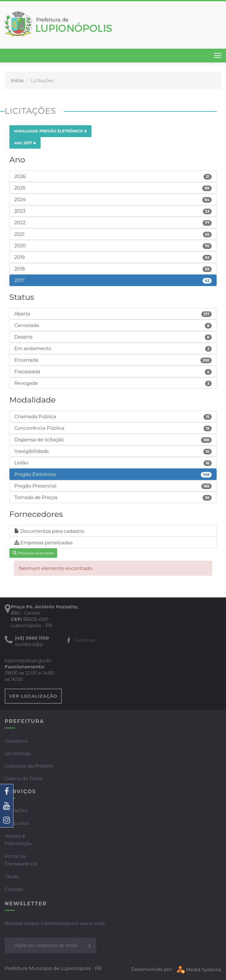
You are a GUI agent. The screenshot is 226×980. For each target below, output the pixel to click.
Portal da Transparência (21, 860)
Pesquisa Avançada (33, 553)
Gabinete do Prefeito (29, 766)
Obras (12, 876)
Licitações (16, 810)
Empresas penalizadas (44, 543)
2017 (25, 143)
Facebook (81, 640)
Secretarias (17, 753)
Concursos (17, 823)
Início (17, 80)
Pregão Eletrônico (50, 131)
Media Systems (198, 970)
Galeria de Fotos (24, 778)
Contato (14, 889)
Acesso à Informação (18, 840)
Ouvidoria (16, 741)
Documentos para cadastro (49, 531)
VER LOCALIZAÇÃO (33, 696)
